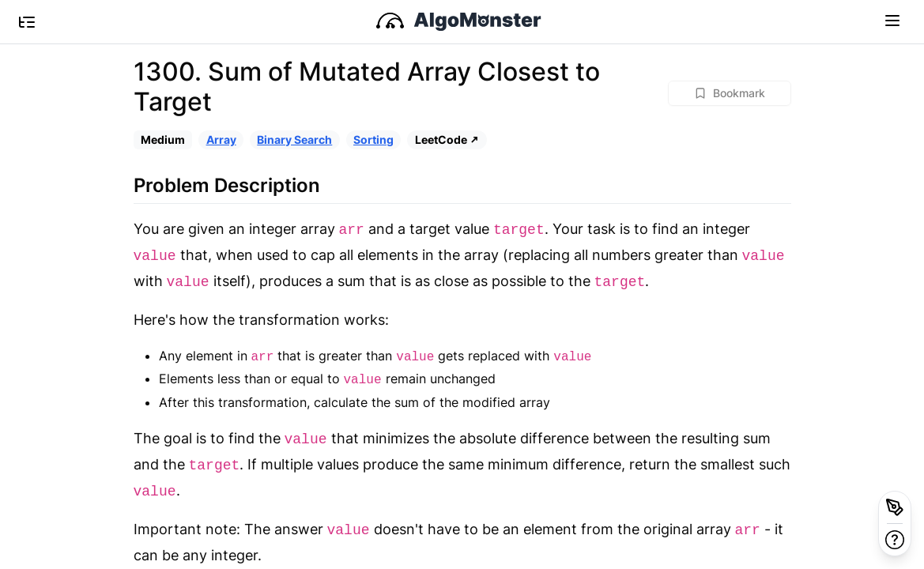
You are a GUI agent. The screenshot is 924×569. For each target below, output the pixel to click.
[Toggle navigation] (892, 20)
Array (221, 139)
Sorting (373, 139)
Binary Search (294, 139)
